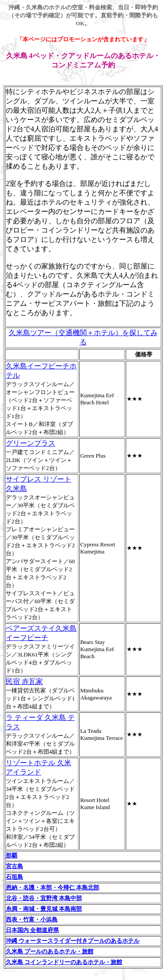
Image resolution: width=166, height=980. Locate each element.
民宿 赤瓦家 (24, 682)
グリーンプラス (31, 443)
